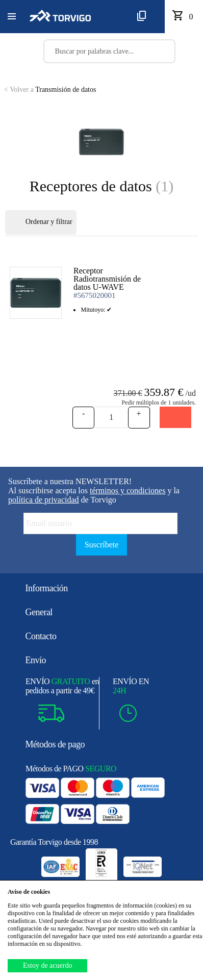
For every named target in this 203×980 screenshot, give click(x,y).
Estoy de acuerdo (47, 965)
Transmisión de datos (50, 90)
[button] (12, 17)
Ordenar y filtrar (41, 222)
